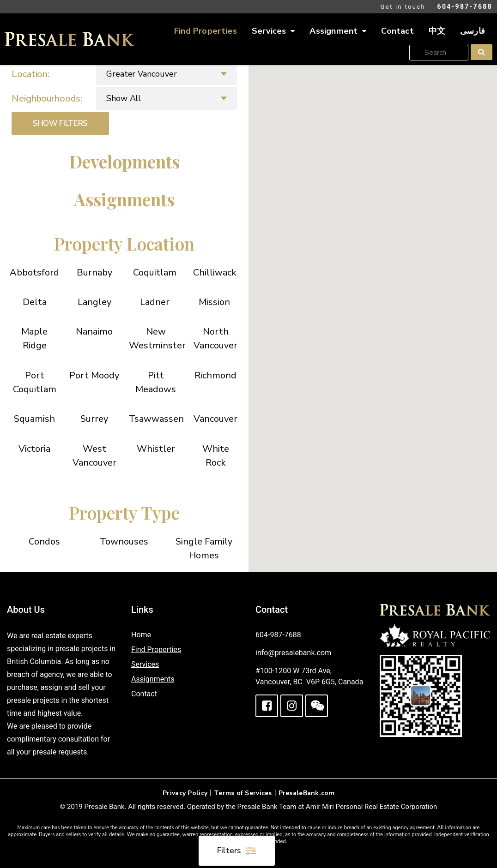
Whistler (156, 449)
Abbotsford (34, 272)
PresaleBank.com (306, 793)
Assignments (153, 679)
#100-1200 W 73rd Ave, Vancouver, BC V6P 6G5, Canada (309, 676)
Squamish (34, 419)
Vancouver (215, 419)
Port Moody (94, 375)
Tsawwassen (156, 419)
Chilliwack (215, 272)
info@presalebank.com (293, 653)
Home (141, 635)
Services (273, 31)
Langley (94, 302)
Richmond (215, 375)
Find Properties (206, 31)
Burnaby (94, 272)
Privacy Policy (185, 793)
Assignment (338, 31)
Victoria (34, 449)
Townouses (124, 542)
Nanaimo (94, 332)
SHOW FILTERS (60, 123)
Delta (35, 302)
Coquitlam (155, 272)
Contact (397, 31)
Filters (237, 851)
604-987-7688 (465, 6)
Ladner (155, 302)
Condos (44, 542)
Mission (214, 302)
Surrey (94, 419)
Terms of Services (243, 793)
